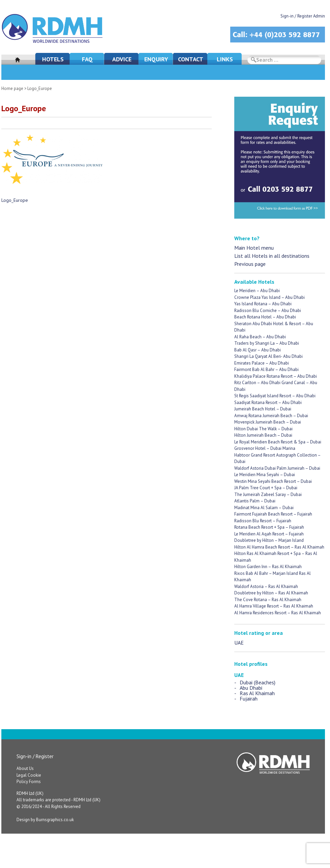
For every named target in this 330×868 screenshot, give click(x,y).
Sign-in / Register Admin (303, 16)
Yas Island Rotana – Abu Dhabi (263, 304)
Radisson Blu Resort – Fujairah (263, 521)
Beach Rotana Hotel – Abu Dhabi (265, 317)
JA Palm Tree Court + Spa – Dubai (266, 488)
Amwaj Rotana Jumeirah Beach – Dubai (271, 416)
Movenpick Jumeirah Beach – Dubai (268, 422)
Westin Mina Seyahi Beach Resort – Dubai (273, 481)
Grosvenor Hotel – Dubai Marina (265, 448)
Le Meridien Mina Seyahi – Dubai (265, 475)
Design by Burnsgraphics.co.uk (45, 820)
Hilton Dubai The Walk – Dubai (263, 429)
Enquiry (156, 59)
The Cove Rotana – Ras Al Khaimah (268, 600)
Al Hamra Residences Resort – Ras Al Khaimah (278, 613)
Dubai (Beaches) (258, 682)
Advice (122, 59)
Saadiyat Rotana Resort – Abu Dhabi (268, 402)
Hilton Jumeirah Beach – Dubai (263, 435)
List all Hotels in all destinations (272, 256)
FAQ (87, 59)
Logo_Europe (15, 200)
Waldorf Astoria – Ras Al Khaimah (266, 586)
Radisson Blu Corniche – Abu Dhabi (268, 311)
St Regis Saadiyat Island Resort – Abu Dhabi (275, 396)
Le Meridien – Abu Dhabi (257, 291)
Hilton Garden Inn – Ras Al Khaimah (268, 567)
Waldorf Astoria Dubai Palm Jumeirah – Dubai (277, 468)
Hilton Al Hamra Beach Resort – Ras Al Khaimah (279, 547)
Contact (191, 59)
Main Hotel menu (254, 248)
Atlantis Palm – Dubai (255, 501)
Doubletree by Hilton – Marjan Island (269, 540)
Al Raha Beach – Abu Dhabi (260, 337)
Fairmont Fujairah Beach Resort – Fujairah (273, 514)
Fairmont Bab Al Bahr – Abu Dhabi (266, 369)
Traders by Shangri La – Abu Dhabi (267, 343)
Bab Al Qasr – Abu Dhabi (258, 350)
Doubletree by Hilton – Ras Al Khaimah (271, 593)
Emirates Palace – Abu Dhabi (262, 363)
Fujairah (249, 699)
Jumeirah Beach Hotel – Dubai (263, 409)
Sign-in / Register (35, 756)
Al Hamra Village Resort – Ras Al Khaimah (274, 606)
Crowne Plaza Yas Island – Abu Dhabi (269, 297)
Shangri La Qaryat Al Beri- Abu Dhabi (268, 356)
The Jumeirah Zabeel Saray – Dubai (268, 494)
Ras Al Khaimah (257, 693)
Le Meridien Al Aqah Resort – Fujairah (269, 534)
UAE (239, 643)
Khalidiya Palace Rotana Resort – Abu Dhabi (276, 376)
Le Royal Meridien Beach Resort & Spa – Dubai (278, 442)
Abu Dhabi (251, 688)
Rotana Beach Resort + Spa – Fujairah (269, 527)
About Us (25, 768)
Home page (12, 88)
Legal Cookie (29, 775)
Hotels (53, 59)
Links (225, 59)
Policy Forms (29, 782)
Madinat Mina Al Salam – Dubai (264, 508)
